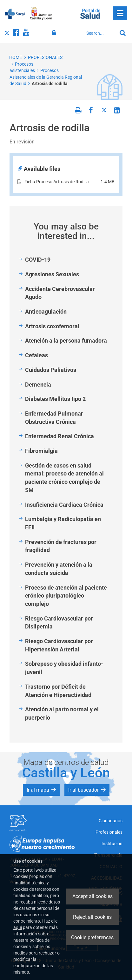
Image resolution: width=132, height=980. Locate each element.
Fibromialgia (41, 451)
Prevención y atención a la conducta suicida (59, 569)
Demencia (38, 385)
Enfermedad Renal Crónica (59, 436)
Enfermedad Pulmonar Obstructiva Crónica (54, 418)
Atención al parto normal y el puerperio (62, 713)
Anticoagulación (46, 312)
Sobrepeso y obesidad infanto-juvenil (64, 668)
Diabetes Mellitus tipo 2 (55, 399)
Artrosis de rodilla (50, 83)
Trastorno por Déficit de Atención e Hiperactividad (58, 691)
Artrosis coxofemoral (52, 326)
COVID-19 (38, 260)
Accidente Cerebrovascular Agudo (60, 293)
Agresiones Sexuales (52, 274)
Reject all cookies (92, 917)
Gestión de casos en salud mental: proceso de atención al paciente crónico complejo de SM (64, 478)
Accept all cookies (92, 896)
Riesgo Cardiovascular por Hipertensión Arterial (59, 645)
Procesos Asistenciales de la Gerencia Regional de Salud (46, 77)
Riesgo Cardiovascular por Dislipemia (59, 623)
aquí (18, 927)
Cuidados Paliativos (51, 370)
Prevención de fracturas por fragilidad (61, 546)
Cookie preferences (92, 937)
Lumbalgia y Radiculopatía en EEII (63, 523)
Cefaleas (36, 355)
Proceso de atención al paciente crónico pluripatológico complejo (66, 596)
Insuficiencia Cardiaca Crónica (64, 505)
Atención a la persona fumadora (66, 341)
